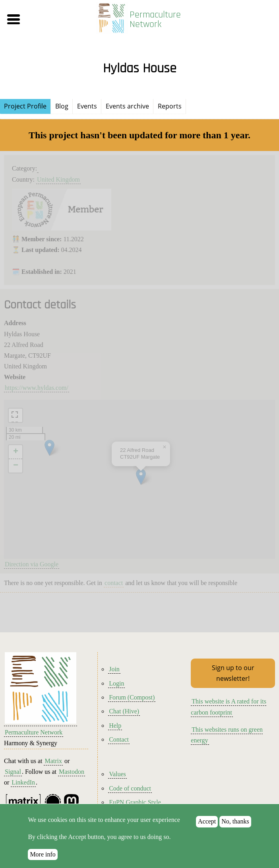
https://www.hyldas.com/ (37, 388)
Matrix (53, 761)
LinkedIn (23, 782)
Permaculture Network (155, 19)
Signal (13, 772)
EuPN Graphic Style (135, 802)
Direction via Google (32, 564)
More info (43, 854)
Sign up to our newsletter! (233, 673)
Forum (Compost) (132, 697)
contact (114, 583)
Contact (119, 739)
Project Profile (25, 106)
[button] (45, 19)
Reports (170, 106)
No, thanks (235, 821)
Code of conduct (130, 788)
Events (87, 106)
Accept (207, 821)
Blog (62, 106)
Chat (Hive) (124, 711)
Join (114, 669)
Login (116, 683)
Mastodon (72, 772)
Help (115, 726)
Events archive (127, 106)
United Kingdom (58, 179)
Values (117, 774)
